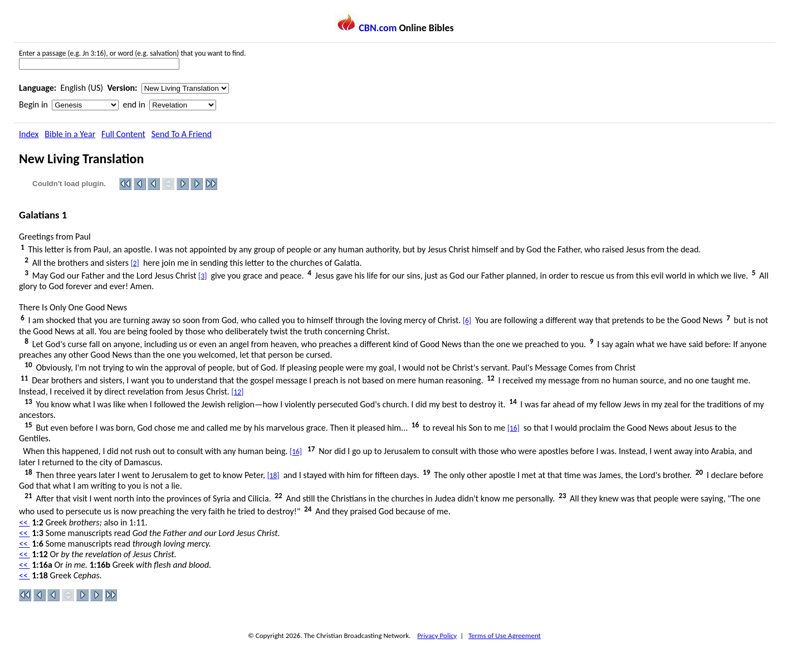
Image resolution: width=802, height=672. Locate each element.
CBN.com (366, 28)
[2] (135, 263)
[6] (467, 321)
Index (29, 134)
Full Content (123, 134)
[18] (273, 476)
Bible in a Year (70, 134)
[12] (238, 392)
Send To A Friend (182, 134)
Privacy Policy (437, 636)
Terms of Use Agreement (505, 636)
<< (25, 522)
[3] (202, 276)
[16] (514, 428)
